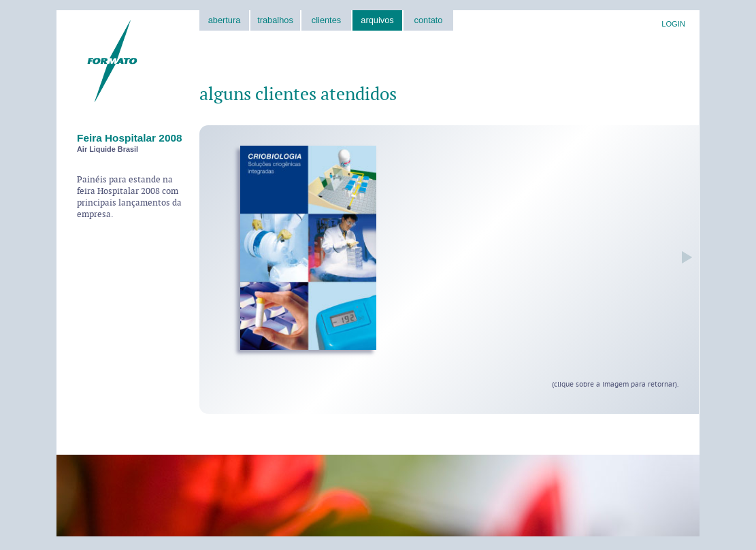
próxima (684, 257)
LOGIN (673, 24)
